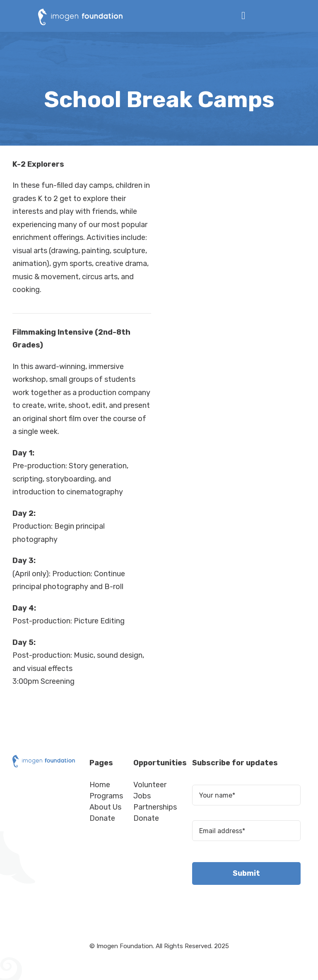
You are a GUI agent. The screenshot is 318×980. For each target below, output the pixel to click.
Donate (102, 818)
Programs (106, 796)
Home (100, 785)
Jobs (142, 796)
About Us (105, 807)
